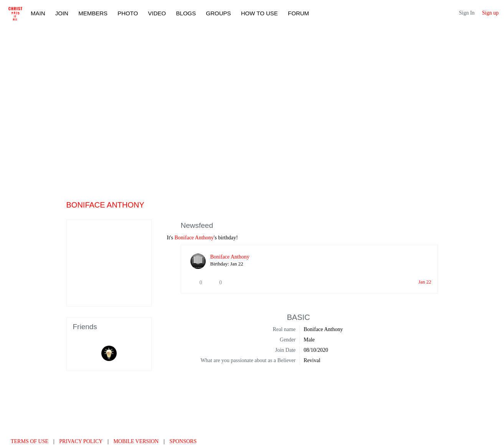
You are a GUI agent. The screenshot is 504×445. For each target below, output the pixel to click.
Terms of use (30, 441)
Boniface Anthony (194, 238)
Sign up (490, 13)
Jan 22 (425, 282)
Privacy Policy (81, 441)
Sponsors (183, 441)
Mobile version (136, 441)
